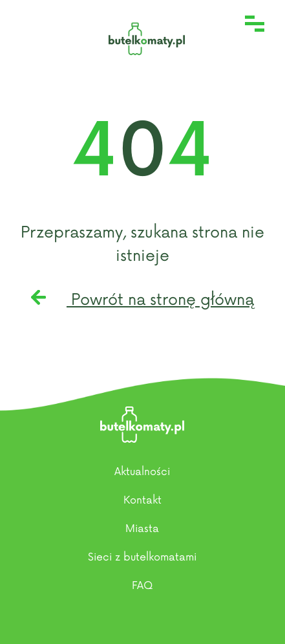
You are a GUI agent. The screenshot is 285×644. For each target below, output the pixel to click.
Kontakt (142, 500)
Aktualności (142, 472)
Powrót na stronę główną (142, 300)
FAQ (142, 586)
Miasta (142, 529)
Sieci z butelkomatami (142, 557)
